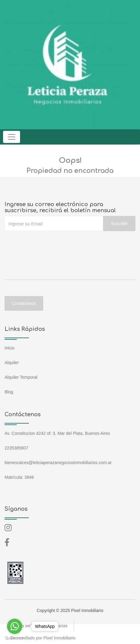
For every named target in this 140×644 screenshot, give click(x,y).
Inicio (10, 348)
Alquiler (12, 363)
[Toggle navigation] (12, 137)
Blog (9, 392)
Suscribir (119, 224)
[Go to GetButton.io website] (15, 638)
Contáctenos (24, 303)
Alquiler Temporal (21, 377)
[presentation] (51, 243)
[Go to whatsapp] (15, 626)
